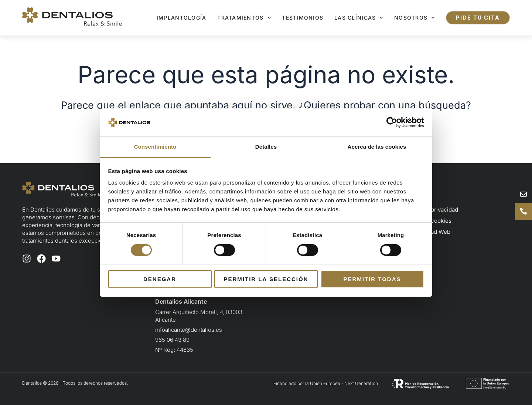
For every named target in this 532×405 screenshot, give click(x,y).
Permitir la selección (266, 279)
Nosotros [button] (415, 18)
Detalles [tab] (266, 147)
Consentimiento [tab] (155, 147)
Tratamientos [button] (244, 18)
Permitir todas (372, 279)
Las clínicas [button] (359, 18)
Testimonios (303, 18)
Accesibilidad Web (426, 232)
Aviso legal (416, 198)
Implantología (181, 18)
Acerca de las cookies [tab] (377, 147)
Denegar (160, 279)
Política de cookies (427, 221)
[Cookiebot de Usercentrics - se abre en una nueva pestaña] (392, 122)
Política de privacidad (430, 210)
